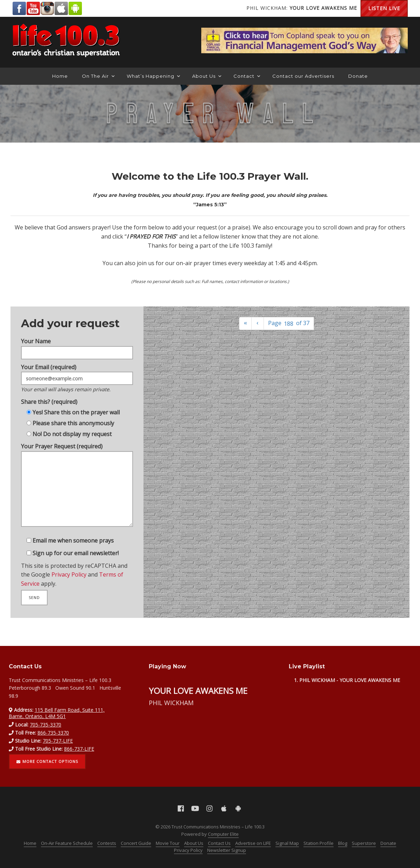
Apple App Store (61, 8)
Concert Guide (136, 843)
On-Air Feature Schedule (67, 843)
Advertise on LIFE (253, 843)
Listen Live (384, 8)
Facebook (19, 8)
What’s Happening (153, 76)
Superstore (364, 843)
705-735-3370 (45, 725)
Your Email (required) (77, 372)
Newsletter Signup (227, 850)
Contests (107, 843)
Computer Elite (223, 834)
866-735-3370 (53, 733)
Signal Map (287, 843)
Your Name (77, 339)
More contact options (47, 761)
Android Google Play (75, 8)
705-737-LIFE (58, 741)
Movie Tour (168, 843)
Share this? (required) (47, 398)
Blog (343, 843)
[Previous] (258, 323)
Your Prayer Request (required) (77, 489)
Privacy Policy (68, 583)
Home (60, 76)
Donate (358, 76)
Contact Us (219, 843)
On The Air (98, 76)
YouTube (33, 8)
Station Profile (318, 843)
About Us (207, 76)
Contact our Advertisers (303, 76)
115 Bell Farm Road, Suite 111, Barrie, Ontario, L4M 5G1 (57, 713)
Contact (247, 76)
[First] (245, 323)
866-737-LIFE (79, 749)
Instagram (47, 8)
